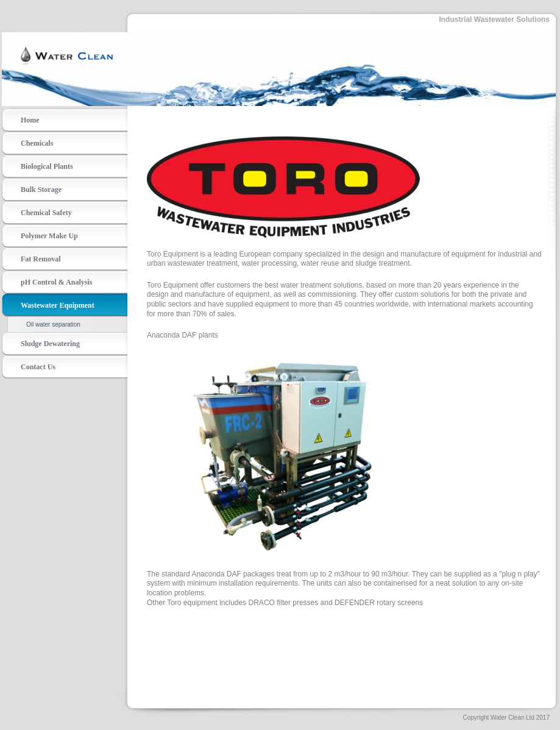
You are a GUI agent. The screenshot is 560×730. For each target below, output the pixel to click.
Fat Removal (41, 259)
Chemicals (37, 143)
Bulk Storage (41, 190)
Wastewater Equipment (58, 305)
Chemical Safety (46, 213)
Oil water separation (53, 324)
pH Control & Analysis (56, 282)
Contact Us (38, 367)
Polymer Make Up (49, 236)
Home (30, 120)
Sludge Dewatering (50, 344)
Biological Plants (47, 166)
